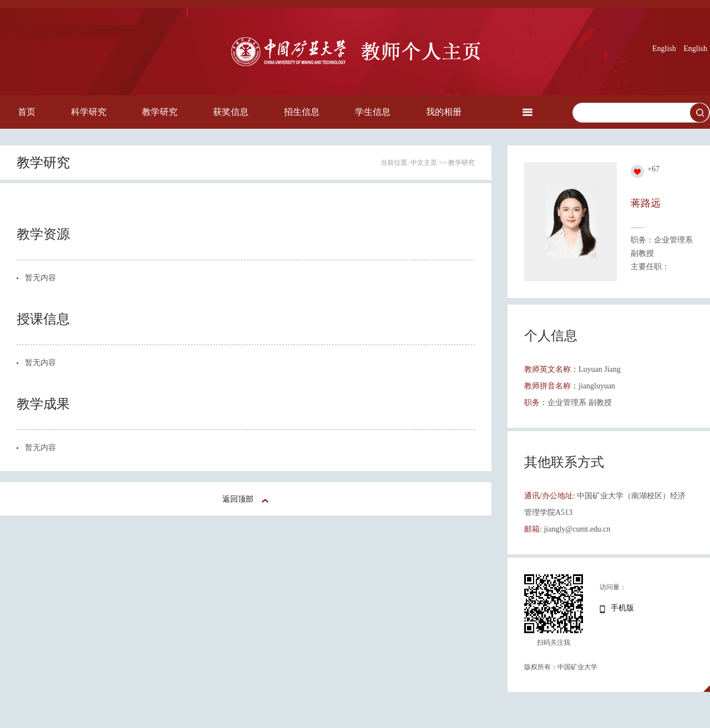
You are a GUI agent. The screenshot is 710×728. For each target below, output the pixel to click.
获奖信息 (231, 112)
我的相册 (444, 112)
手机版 (622, 608)
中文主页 (424, 163)
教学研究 (160, 112)
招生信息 (302, 112)
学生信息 (373, 112)
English (664, 49)
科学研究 (89, 112)
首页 (27, 112)
